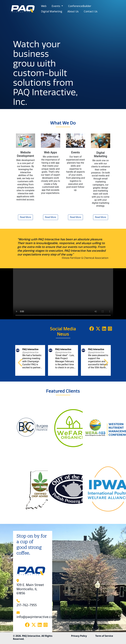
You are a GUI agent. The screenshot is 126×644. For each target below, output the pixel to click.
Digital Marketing (52, 11)
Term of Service (104, 636)
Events (56, 6)
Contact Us (91, 11)
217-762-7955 (27, 605)
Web (44, 6)
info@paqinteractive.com (36, 617)
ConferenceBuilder (80, 6)
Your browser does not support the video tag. (63, 293)
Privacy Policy (79, 636)
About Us (73, 11)
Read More (25, 217)
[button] (21, 363)
